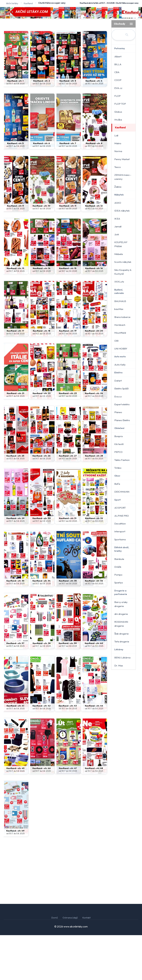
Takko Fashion (122, 460)
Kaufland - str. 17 (15, 376)
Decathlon (120, 524)
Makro (118, 143)
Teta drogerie (122, 642)
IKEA (117, 219)
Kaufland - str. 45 (15, 813)
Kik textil (119, 444)
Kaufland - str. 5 (15, 188)
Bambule (119, 559)
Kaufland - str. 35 (68, 626)
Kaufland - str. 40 (94, 688)
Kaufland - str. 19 (68, 376)
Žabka (118, 187)
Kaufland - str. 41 (15, 751)
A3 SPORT (120, 508)
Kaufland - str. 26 (41, 501)
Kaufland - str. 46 (42, 813)
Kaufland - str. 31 (68, 563)
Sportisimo (120, 539)
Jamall (118, 226)
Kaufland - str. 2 (42, 126)
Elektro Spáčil (121, 388)
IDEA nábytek (122, 211)
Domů (55, 963)
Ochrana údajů (70, 963)
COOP (118, 80)
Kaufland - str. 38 (42, 688)
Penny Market (122, 159)
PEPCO (118, 452)
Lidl (116, 135)
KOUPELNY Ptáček (121, 244)
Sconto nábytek (123, 262)
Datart (118, 381)
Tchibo (118, 468)
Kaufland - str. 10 (41, 251)
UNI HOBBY (121, 349)
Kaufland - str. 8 (94, 188)
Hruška (118, 120)
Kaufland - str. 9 (15, 251)
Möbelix (119, 254)
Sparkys (119, 583)
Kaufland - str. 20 (94, 376)
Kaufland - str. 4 (94, 126)
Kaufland (120, 127)
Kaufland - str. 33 (15, 626)
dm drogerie (121, 614)
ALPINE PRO (122, 516)
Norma (118, 151)
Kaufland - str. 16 (94, 313)
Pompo (118, 575)
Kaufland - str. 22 (42, 438)
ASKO (118, 203)
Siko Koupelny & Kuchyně (123, 272)
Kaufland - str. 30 (42, 563)
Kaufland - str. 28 (94, 501)
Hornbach (120, 325)
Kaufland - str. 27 (68, 501)
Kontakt (87, 963)
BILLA (118, 64)
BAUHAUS (120, 301)
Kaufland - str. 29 (15, 563)
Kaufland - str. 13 (15, 313)
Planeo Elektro (122, 420)
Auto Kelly (120, 365)
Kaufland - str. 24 (94, 438)
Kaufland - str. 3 (68, 126)
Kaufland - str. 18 (41, 376)
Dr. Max (119, 666)
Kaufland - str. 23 (68, 438)
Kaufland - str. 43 (68, 751)
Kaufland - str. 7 (68, 188)
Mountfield (120, 333)
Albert (118, 56)
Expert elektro (122, 404)
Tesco (118, 167)
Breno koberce (122, 317)
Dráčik (118, 567)
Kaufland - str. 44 (94, 751)
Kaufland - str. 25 (15, 501)
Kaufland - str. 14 (42, 313)
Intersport (120, 531)
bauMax (119, 309)
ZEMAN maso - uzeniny (123, 177)
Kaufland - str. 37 (15, 688)
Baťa (117, 484)
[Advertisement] (56, 45)
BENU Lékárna (122, 658)
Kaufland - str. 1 (15, 126)
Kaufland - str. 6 (41, 188)
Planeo (118, 412)
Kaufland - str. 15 (68, 313)
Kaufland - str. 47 (68, 813)
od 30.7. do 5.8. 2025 (15, 128)
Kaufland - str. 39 (68, 688)
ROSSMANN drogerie (121, 624)
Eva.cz (118, 397)
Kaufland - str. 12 (94, 251)
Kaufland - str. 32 (94, 563)
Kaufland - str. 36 (94, 626)
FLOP (117, 96)
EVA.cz (118, 88)
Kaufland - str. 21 (15, 438)
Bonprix (119, 436)
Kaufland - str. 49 (15, 876)
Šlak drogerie (121, 634)
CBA (117, 72)
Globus (118, 112)
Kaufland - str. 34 (41, 626)
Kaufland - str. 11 (68, 251)
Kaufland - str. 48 (94, 813)
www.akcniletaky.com (76, 971)
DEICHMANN (122, 492)
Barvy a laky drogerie (121, 604)
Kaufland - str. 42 (41, 751)
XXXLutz (119, 282)
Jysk (117, 234)
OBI (116, 341)
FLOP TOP (120, 104)
